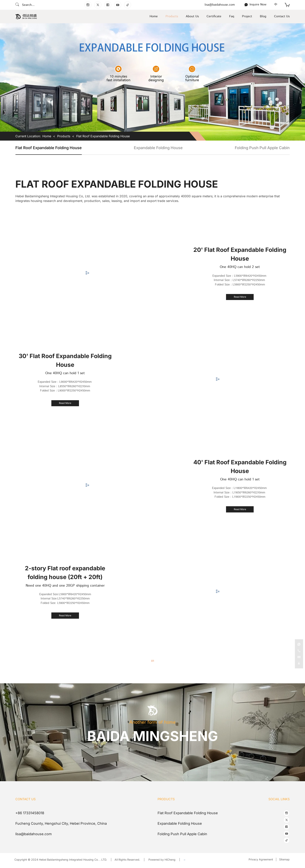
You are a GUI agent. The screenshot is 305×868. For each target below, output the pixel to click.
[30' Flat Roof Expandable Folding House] (65, 403)
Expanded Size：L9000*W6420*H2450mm (65, 381)
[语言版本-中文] (276, 5)
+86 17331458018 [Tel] (30, 813)
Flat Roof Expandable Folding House (103, 136)
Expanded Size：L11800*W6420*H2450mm (240, 487)
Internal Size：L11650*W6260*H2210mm (240, 492)
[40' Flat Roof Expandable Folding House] (240, 509)
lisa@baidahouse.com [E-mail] (220, 5)
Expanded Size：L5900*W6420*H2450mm (240, 275)
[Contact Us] (255, 5)
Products (64, 136)
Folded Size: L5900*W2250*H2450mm (65, 602)
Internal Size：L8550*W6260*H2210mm (65, 386)
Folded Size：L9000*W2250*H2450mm (65, 390)
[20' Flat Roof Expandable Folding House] (240, 297)
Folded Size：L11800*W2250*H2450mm (240, 496)
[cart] (287, 5)
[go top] (298, 662)
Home (47, 136)
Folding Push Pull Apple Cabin (262, 148)
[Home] (26, 17)
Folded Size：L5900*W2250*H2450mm (240, 284)
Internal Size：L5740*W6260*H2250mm (240, 279)
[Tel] (298, 645)
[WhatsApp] (298, 636)
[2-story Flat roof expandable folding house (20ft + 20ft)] (65, 616)
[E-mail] (298, 653)
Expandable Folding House (158, 148)
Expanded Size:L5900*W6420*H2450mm (65, 594)
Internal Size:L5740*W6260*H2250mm (65, 598)
